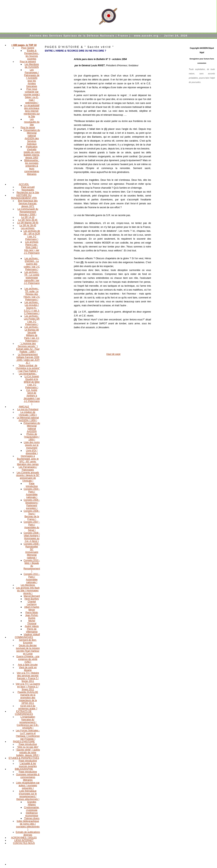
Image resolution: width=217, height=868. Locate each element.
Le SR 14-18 (28, 217)
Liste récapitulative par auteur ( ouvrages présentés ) (28, 785)
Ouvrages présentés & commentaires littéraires (28, 777)
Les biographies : (28, 374)
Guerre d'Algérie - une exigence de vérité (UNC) (28, 659)
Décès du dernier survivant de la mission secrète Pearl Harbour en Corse (28, 650)
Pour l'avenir (28, 48)
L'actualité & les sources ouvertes (28, 765)
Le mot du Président (28, 409)
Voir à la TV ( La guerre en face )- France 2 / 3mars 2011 (28, 687)
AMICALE (24, 407)
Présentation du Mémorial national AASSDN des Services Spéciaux (32, 137)
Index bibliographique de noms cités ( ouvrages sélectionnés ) (28, 825)
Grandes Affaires (32, 803)
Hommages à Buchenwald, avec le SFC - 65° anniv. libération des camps (28, 460)
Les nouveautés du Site (32, 122)
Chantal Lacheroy (32, 603)
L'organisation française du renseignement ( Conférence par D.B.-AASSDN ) (28, 722)
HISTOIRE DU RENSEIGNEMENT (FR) (24, 197)
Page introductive (32, 485)
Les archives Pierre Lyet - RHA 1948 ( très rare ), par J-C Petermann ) (32, 249)
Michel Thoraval (32, 622)
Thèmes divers (32, 818)
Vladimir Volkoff (32, 634)
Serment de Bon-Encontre (28, 641)
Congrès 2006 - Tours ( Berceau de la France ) (32, 515)
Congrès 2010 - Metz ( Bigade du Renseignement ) (32, 566)
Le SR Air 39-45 (28, 225)
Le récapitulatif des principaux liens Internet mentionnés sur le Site (32, 111)
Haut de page (113, 354)
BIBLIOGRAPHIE (24, 769)
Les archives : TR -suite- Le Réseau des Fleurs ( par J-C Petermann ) (32, 294)
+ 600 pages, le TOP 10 (24, 45)
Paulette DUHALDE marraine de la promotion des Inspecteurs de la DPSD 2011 (28, 698)
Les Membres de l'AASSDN (32, 66)
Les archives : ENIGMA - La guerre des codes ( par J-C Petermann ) (32, 264)
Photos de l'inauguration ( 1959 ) (32, 437)
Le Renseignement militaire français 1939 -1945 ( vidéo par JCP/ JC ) (28, 359)
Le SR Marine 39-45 (28, 223)
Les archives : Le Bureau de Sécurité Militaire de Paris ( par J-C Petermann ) (32, 334)
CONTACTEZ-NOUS (24, 843)
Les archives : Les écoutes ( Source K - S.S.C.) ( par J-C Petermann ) (32, 308)
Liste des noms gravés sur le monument (32, 445)
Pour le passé (28, 127)
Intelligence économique (32, 814)
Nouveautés (28, 190)
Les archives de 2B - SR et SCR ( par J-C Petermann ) (32, 235)
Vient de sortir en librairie (28, 669)
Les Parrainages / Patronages (28, 468)
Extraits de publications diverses (28, 833)
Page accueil (28, 187)
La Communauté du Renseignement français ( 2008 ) (28, 212)
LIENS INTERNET (24, 840)
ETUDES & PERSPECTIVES (24, 758)
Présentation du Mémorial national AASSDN (32, 427)
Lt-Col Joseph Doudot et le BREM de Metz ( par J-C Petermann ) (32, 382)
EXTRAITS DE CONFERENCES (24, 713)
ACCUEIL (24, 184)
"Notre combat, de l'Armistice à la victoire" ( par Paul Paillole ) (28, 368)
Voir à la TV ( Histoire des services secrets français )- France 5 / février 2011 (28, 677)
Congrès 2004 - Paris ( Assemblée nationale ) (32, 493)
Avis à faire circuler (28, 665)
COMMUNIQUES (24, 637)
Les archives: (28, 228)
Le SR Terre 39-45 (28, 220)
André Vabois (32, 626)
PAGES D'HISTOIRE (24, 742)
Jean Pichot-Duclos (32, 617)
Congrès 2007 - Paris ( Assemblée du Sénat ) (32, 526)
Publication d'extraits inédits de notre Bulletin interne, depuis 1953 (32, 152)
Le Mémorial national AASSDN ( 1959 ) (28, 419)
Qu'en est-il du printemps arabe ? (28, 707)
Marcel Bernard (32, 596)
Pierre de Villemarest (32, 630)
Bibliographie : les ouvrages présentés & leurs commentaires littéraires (32, 167)
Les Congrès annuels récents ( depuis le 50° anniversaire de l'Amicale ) (28, 477)
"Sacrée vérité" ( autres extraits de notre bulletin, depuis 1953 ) (28, 753)
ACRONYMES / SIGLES (24, 838)
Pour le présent (28, 62)
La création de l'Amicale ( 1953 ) (28, 414)
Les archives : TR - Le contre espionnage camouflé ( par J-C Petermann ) (32, 279)
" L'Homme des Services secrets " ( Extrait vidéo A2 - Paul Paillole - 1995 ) (28, 348)
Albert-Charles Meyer (32, 608)
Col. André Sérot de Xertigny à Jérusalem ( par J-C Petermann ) (32, 397)
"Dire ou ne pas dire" (28, 747)
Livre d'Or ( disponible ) (32, 452)
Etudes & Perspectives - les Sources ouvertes (32, 55)
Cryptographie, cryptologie (32, 809)
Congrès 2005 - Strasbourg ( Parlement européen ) (32, 504)
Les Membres (28, 585)
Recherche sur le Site (28, 193)
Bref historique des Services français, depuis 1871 (28, 204)
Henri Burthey (32, 599)
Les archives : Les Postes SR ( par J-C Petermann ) (32, 320)
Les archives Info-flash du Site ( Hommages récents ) (28, 591)
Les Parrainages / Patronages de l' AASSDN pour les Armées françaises (32, 78)
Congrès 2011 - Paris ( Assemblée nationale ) (32, 578)
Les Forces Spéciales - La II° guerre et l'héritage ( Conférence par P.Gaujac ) (28, 735)
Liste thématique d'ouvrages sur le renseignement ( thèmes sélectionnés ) (28, 795)
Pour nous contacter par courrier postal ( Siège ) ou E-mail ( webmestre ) (32, 96)
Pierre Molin (32, 613)
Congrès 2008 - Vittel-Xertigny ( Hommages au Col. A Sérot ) (32, 537)
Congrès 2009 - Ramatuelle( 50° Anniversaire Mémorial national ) (32, 551)
